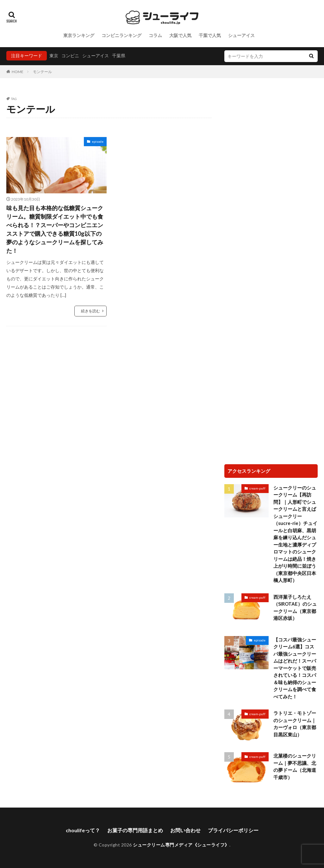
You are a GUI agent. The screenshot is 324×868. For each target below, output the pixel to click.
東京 (54, 56)
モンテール (42, 72)
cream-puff (257, 488)
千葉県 (119, 56)
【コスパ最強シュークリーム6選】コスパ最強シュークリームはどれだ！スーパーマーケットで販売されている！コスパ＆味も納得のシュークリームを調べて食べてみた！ (295, 668)
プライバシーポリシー (233, 830)
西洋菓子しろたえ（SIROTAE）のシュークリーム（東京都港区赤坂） (295, 608)
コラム (155, 35)
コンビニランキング (121, 35)
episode (98, 141)
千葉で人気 (210, 35)
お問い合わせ (185, 830)
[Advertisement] (271, 137)
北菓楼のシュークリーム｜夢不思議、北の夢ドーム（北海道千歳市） (295, 766)
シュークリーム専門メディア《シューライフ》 (181, 845)
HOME (18, 72)
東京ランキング (79, 35)
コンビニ (70, 56)
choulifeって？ (83, 830)
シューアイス (241, 35)
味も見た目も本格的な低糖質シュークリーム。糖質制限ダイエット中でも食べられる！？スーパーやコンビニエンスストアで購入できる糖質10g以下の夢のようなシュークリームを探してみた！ (55, 229)
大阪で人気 (180, 35)
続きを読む (90, 311)
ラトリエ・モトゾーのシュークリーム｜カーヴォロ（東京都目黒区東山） (295, 724)
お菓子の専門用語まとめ (135, 830)
